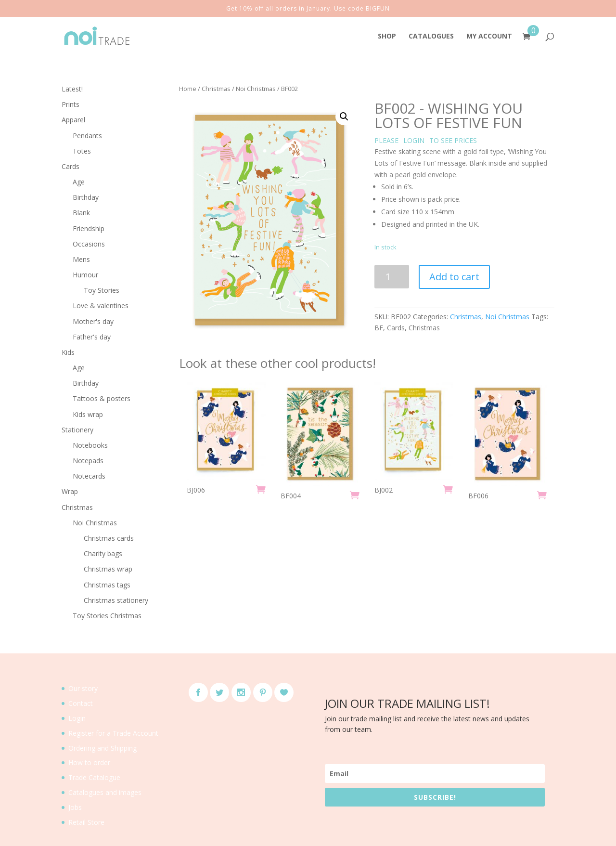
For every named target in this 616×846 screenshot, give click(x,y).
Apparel (73, 120)
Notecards (89, 476)
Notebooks (90, 445)
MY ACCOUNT (489, 37)
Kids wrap (88, 414)
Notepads (88, 461)
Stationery (77, 430)
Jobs (75, 807)
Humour (85, 275)
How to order (89, 762)
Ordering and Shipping (103, 748)
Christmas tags (107, 585)
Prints (71, 104)
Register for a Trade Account (113, 733)
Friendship (89, 228)
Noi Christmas (256, 89)
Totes (82, 151)
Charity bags (103, 553)
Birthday (86, 197)
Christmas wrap (108, 569)
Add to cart (454, 277)
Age (79, 182)
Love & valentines (101, 306)
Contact (81, 703)
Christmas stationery (116, 600)
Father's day (92, 337)
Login (77, 718)
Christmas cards (109, 538)
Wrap (70, 491)
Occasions (89, 244)
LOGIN (414, 140)
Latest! (72, 89)
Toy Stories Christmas (107, 616)
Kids (68, 352)
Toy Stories (102, 290)
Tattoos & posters (102, 398)
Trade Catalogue (94, 777)
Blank (81, 213)
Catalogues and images (105, 792)
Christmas (216, 89)
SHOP (387, 37)
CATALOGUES (431, 37)
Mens (81, 259)
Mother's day (93, 321)
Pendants (87, 136)
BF (379, 328)
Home (188, 89)
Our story (83, 688)
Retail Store (86, 822)
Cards (396, 328)
